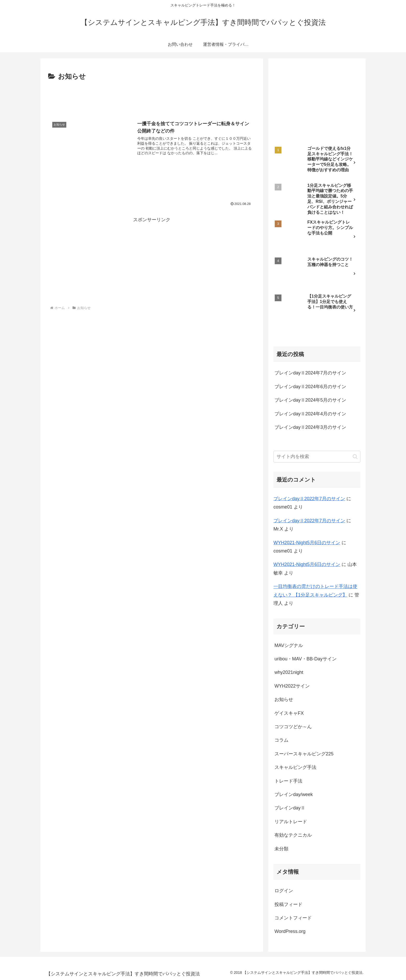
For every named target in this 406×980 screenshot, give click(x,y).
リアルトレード (291, 822)
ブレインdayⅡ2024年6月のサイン (310, 387)
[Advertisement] (152, 97)
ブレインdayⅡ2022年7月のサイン (309, 499)
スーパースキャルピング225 (304, 754)
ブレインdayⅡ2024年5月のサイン (310, 400)
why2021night (289, 672)
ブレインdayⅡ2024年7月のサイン (310, 373)
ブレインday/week (294, 794)
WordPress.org (290, 931)
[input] (317, 457)
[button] (355, 457)
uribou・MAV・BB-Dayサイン (306, 659)
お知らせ (284, 699)
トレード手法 (288, 781)
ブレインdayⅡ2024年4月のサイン (310, 414)
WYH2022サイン (292, 686)
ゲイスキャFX (289, 713)
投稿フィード (288, 904)
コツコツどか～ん (293, 727)
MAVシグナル (289, 645)
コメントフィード (293, 918)
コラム (281, 740)
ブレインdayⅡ (290, 808)
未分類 (281, 849)
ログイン (284, 891)
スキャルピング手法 (295, 767)
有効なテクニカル (293, 835)
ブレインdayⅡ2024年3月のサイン (310, 427)
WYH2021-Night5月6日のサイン (307, 543)
